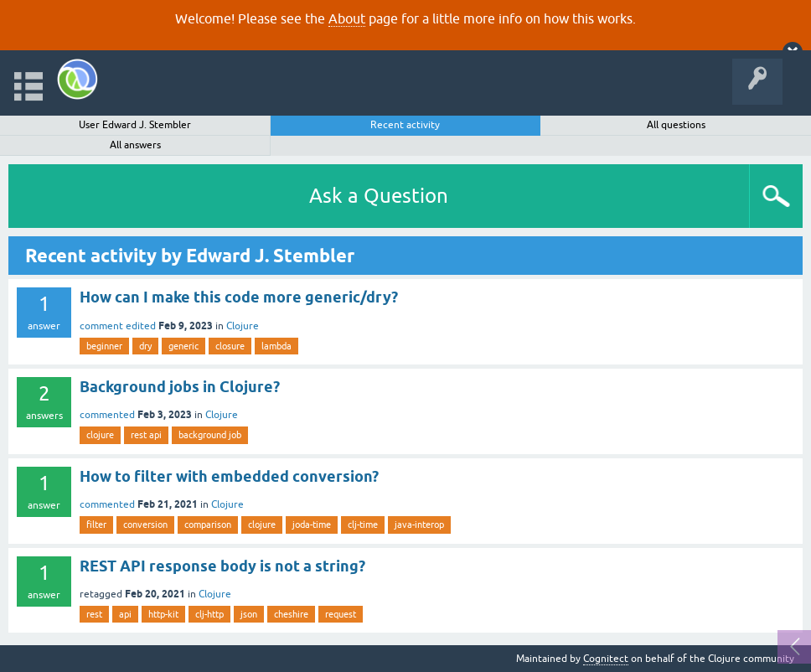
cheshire (291, 614)
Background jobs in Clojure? (180, 387)
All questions (676, 125)
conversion (145, 525)
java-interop (419, 525)
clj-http (209, 614)
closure (230, 346)
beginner (104, 346)
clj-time (363, 525)
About (347, 18)
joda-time (312, 525)
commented (107, 415)
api (125, 614)
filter (96, 525)
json (249, 614)
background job (210, 435)
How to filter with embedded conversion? (229, 476)
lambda (276, 346)
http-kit (163, 614)
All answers (135, 145)
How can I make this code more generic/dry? (239, 297)
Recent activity (405, 125)
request (341, 614)
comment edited (118, 326)
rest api (146, 435)
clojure (100, 435)
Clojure (243, 326)
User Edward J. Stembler (135, 125)
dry (145, 346)
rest (94, 614)
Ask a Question (379, 196)
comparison (208, 525)
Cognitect (606, 659)
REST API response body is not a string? (222, 566)
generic (183, 346)
